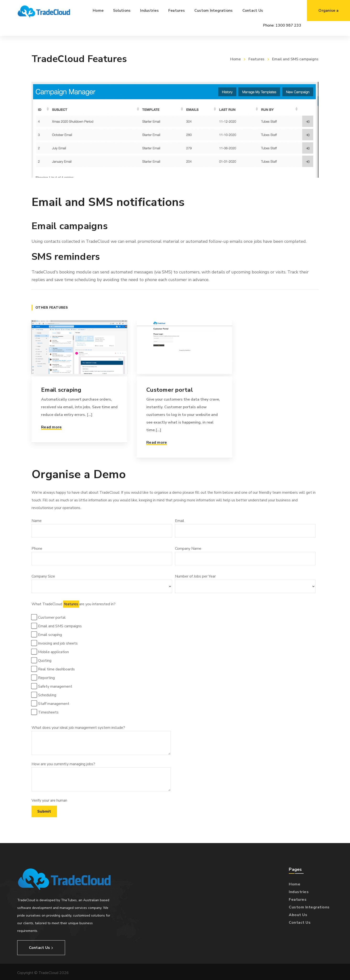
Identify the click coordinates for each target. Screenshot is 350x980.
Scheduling (44, 695)
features (71, 604)
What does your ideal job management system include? (101, 740)
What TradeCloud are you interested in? (102, 709)
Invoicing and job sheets (55, 643)
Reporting (44, 678)
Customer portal (170, 390)
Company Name (245, 556)
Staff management (51, 703)
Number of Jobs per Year (245, 583)
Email (245, 528)
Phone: (282, 25)
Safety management (52, 686)
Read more (51, 427)
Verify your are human (49, 800)
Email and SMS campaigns (57, 626)
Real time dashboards (54, 669)
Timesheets (46, 712)
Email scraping (61, 390)
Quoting (42, 660)
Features (256, 59)
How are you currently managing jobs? (101, 776)
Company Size (102, 583)
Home (235, 59)
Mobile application (51, 652)
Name (102, 528)
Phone (102, 556)
